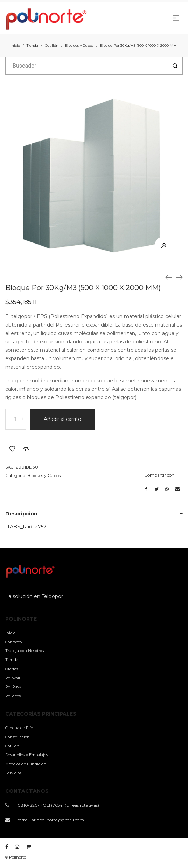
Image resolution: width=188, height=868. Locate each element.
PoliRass (13, 687)
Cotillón (52, 45)
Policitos (13, 696)
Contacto (13, 642)
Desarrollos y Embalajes (27, 755)
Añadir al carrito (62, 419)
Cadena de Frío (19, 728)
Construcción (18, 737)
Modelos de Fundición (26, 764)
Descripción (21, 514)
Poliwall (13, 678)
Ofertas (12, 669)
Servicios (13, 773)
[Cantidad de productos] (16, 419)
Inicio (15, 45)
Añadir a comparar (26, 449)
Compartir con (159, 475)
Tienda (32, 45)
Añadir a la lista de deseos (12, 449)
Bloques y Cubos (79, 45)
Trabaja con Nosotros (25, 651)
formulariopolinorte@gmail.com (51, 820)
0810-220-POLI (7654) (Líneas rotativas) (58, 805)
